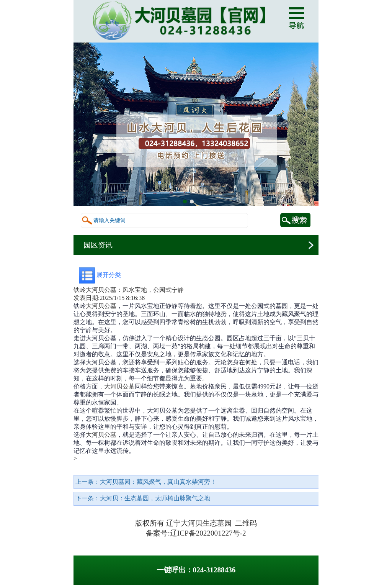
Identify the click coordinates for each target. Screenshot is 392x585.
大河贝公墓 (101, 306)
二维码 (246, 523)
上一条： (146, 482)
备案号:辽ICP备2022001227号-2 (196, 533)
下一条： (143, 498)
